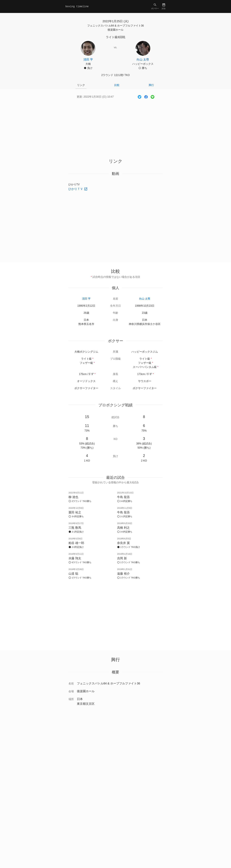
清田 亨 (86, 299)
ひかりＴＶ (76, 189)
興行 (151, 85)
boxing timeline (77, 6)
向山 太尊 (145, 299)
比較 (117, 85)
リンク (81, 85)
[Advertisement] (115, 125)
